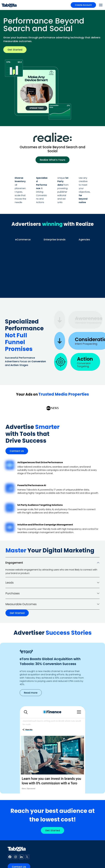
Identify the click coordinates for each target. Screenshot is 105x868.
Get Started (15, 50)
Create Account (83, 5)
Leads (10, 583)
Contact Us (17, 451)
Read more (31, 693)
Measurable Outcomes (21, 604)
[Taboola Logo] (9, 5)
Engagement (14, 563)
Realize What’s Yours (52, 160)
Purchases (13, 593)
